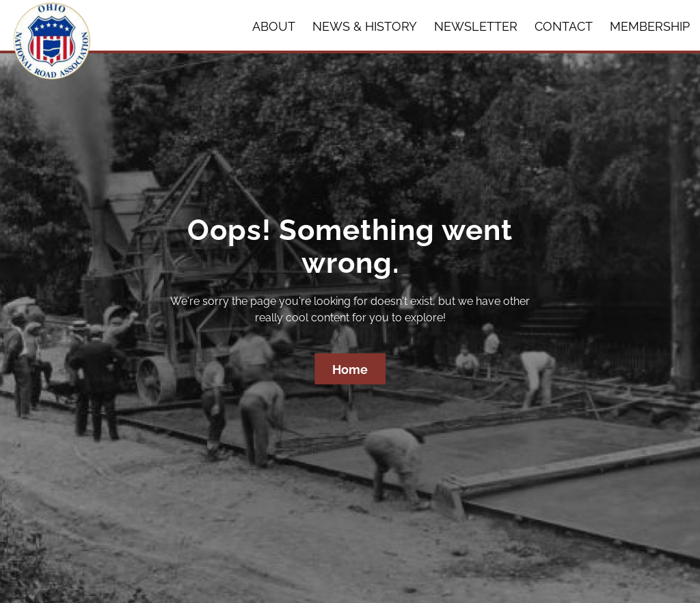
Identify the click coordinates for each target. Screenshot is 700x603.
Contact (564, 26)
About (274, 26)
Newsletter (476, 26)
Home (350, 370)
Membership (650, 26)
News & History (365, 26)
